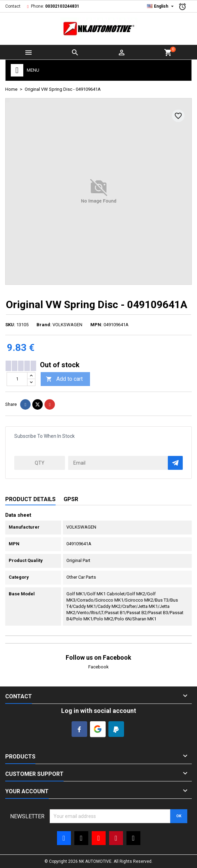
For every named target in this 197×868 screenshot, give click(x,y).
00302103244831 (62, 6)
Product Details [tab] (30, 499)
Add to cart (64, 379)
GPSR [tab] (71, 499)
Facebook (98, 667)
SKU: (10, 325)
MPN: (96, 325)
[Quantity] (17, 379)
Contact (13, 6)
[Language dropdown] (161, 6)
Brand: (44, 325)
